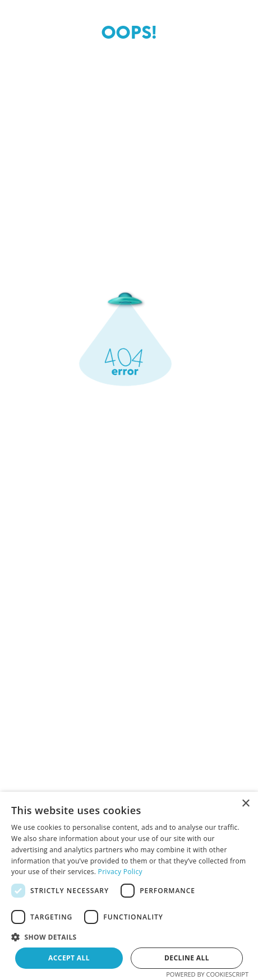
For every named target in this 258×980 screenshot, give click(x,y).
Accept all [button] (69, 958)
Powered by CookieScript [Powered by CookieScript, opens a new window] (207, 974)
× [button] (245, 804)
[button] (129, 936)
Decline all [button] (187, 958)
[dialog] (129, 886)
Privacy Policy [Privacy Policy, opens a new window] (120, 872)
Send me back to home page (129, 651)
